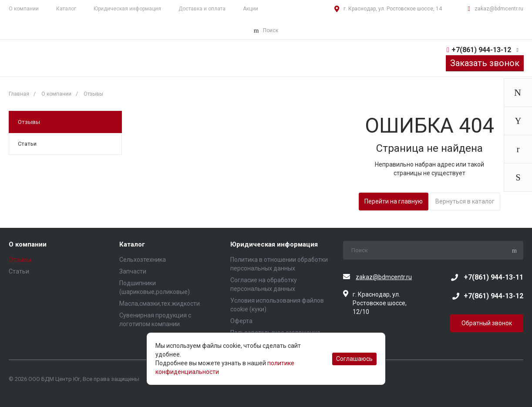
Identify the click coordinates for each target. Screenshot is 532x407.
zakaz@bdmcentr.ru (499, 9)
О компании (28, 245)
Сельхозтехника (143, 260)
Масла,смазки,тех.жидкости (160, 304)
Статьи (27, 144)
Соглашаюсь (354, 359)
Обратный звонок (487, 323)
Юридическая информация (127, 9)
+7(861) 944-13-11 (493, 277)
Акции (251, 9)
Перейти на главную (394, 201)
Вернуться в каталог (465, 201)
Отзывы (29, 122)
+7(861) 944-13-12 (481, 50)
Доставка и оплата (202, 9)
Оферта (241, 321)
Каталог (66, 9)
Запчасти (133, 271)
